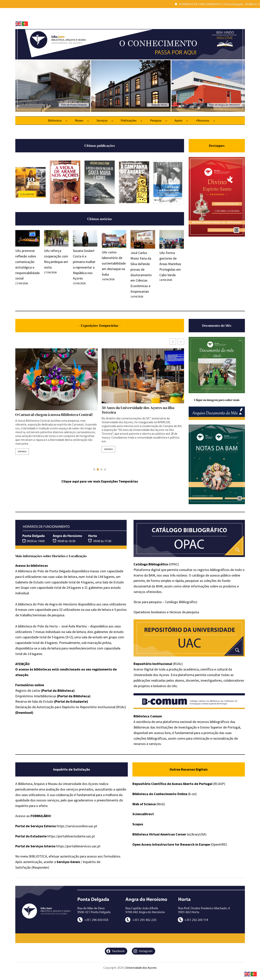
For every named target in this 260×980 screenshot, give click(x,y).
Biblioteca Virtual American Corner (159, 834)
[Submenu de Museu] (88, 121)
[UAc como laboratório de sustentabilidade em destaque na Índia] (114, 240)
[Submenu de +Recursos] (214, 121)
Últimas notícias (100, 219)
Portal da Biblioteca (58, 690)
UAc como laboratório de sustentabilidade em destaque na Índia (114, 263)
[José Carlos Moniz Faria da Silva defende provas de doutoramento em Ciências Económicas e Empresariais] (143, 240)
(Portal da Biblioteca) (74, 696)
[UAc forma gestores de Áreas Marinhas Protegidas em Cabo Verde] (172, 240)
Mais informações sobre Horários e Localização (51, 556)
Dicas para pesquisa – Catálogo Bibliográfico (165, 602)
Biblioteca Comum (148, 716)
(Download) (24, 713)
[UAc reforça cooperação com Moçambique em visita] (56, 239)
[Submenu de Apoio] (187, 121)
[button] (181, 342)
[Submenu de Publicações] (141, 121)
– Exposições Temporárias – (100, 325)
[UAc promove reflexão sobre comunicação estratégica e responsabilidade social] (28, 239)
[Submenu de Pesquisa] (166, 121)
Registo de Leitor (28, 690)
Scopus (138, 824)
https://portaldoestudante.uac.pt (71, 836)
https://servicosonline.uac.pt (77, 826)
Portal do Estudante (71, 701)
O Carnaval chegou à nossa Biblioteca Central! (140, 415)
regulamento (102, 669)
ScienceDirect (143, 814)
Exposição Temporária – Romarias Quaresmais (55, 415)
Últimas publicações (100, 146)
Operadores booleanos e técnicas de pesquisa (166, 612)
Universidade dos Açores (141, 968)
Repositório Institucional (153, 664)
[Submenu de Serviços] (112, 121)
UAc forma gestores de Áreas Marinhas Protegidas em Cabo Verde (170, 264)
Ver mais (22, 451)
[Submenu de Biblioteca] (66, 121)
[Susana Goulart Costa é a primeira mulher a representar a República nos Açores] (85, 239)
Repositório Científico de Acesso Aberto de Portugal (172, 784)
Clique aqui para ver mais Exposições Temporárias (100, 481)
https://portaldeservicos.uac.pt (78, 846)
